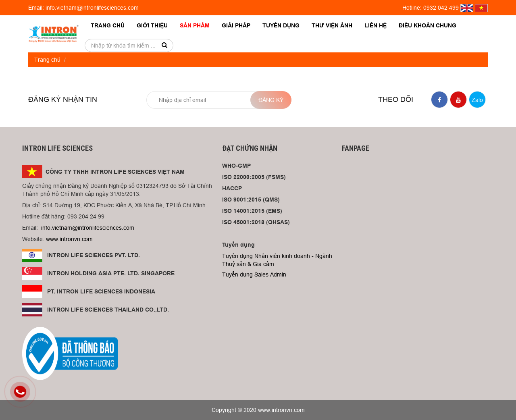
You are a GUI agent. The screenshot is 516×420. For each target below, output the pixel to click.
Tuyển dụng (281, 25)
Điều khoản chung (428, 25)
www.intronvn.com (69, 239)
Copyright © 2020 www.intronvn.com (258, 410)
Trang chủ (108, 25)
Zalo (477, 100)
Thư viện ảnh (332, 25)
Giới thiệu (152, 25)
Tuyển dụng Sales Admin (254, 274)
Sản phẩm (195, 25)
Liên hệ (376, 25)
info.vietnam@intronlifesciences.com (88, 228)
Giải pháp (236, 25)
